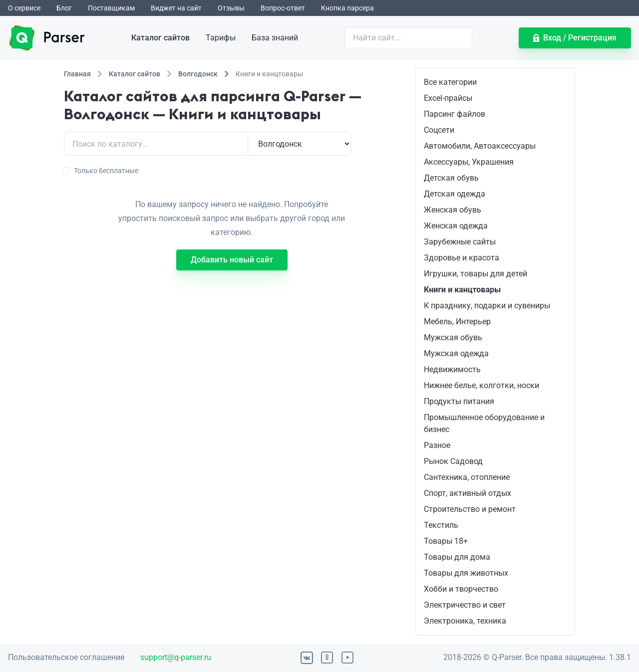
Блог (64, 8)
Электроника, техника (465, 621)
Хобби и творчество (461, 589)
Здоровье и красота (462, 258)
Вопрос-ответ (283, 8)
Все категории (450, 82)
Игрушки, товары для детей (476, 274)
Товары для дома (457, 557)
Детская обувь (451, 178)
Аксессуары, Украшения (469, 162)
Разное (437, 445)
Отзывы (231, 8)
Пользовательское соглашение (66, 657)
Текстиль (441, 525)
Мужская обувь (453, 337)
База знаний (275, 38)
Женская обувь (453, 210)
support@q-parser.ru (176, 657)
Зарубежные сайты (460, 242)
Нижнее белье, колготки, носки (481, 385)
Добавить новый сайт (232, 260)
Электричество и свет (465, 605)
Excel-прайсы (448, 98)
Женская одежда (456, 226)
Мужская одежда (456, 353)
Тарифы (221, 38)
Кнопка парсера (347, 8)
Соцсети (439, 130)
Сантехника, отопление (467, 477)
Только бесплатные (101, 171)
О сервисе (24, 8)
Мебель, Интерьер (457, 322)
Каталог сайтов (160, 38)
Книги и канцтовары (462, 290)
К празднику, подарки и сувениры (487, 306)
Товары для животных (466, 573)
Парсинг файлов (455, 114)
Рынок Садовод (453, 461)
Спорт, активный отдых (468, 493)
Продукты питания (459, 401)
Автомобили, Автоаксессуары (480, 146)
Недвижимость (452, 369)
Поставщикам (111, 8)
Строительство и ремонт (470, 509)
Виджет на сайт (176, 8)
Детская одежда (455, 194)
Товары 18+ (446, 541)
